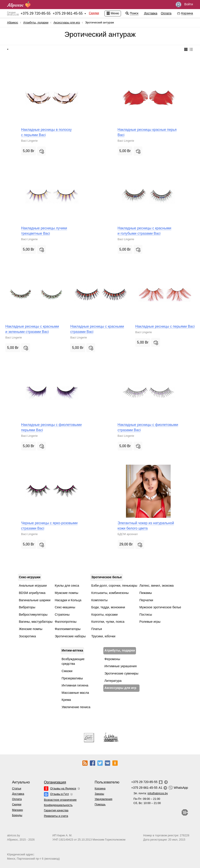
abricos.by (13, 835)
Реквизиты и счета (56, 816)
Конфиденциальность (58, 805)
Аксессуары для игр (67, 22)
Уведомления (104, 799)
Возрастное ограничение (60, 800)
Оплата (166, 13)
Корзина (100, 788)
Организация (55, 782)
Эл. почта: (151, 793)
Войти (184, 5)
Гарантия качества (56, 810)
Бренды (17, 815)
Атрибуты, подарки (36, 22)
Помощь (100, 804)
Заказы (99, 794)
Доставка (151, 13)
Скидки (94, 13)
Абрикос (13, 22)
